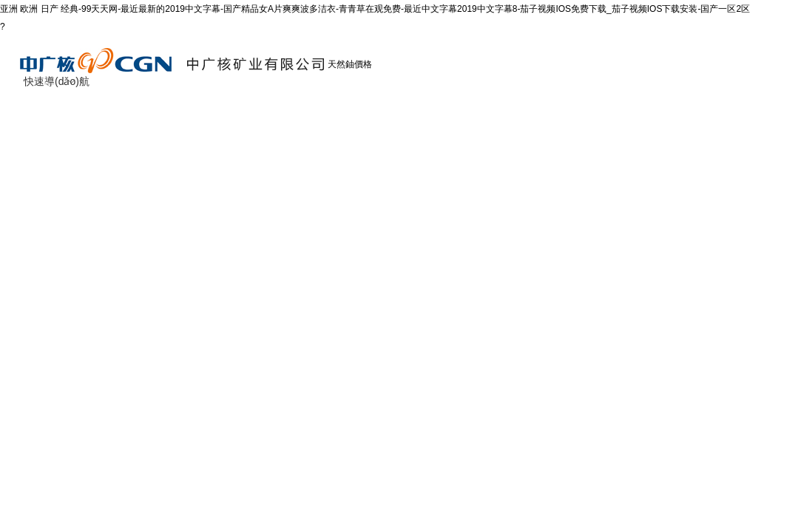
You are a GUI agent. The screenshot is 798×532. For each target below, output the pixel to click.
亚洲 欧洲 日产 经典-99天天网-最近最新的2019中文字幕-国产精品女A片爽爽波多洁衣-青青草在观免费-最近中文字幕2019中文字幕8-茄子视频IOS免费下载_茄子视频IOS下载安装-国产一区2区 (375, 9)
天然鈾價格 (350, 64)
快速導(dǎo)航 (57, 81)
